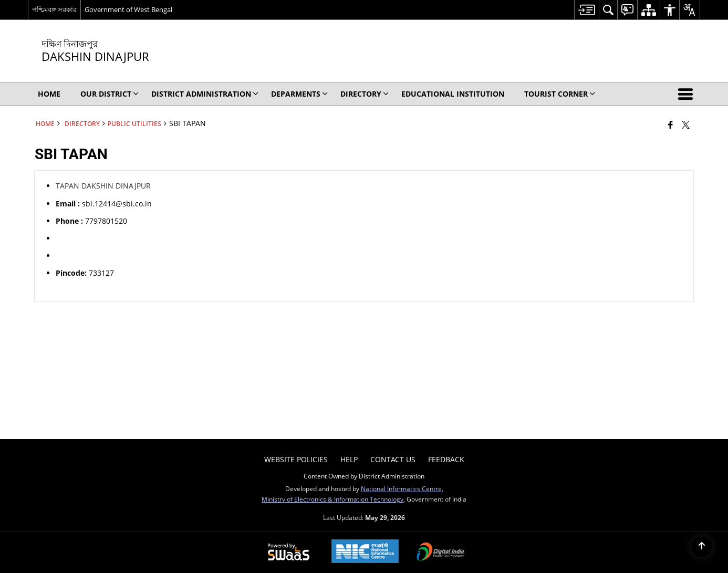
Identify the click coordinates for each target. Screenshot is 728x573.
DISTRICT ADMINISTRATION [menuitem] (205, 94)
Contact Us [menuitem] (393, 459)
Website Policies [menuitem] (296, 459)
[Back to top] (702, 547)
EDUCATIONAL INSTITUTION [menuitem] (453, 94)
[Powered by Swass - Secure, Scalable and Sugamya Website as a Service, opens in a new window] (289, 553)
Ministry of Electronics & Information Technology (332, 499)
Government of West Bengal (128, 9)
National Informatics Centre (401, 488)
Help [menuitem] (349, 459)
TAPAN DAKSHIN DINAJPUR (103, 186)
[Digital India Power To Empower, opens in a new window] (441, 553)
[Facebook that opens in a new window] (670, 124)
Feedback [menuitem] (446, 459)
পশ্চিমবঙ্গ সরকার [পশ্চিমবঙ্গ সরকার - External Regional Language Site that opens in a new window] (54, 9)
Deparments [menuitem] (299, 94)
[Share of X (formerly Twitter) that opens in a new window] (686, 124)
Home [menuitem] (49, 94)
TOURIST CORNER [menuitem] (560, 94)
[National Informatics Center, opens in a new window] (365, 552)
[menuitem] (586, 10)
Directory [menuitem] (365, 94)
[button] (688, 94)
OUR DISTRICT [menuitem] (110, 94)
